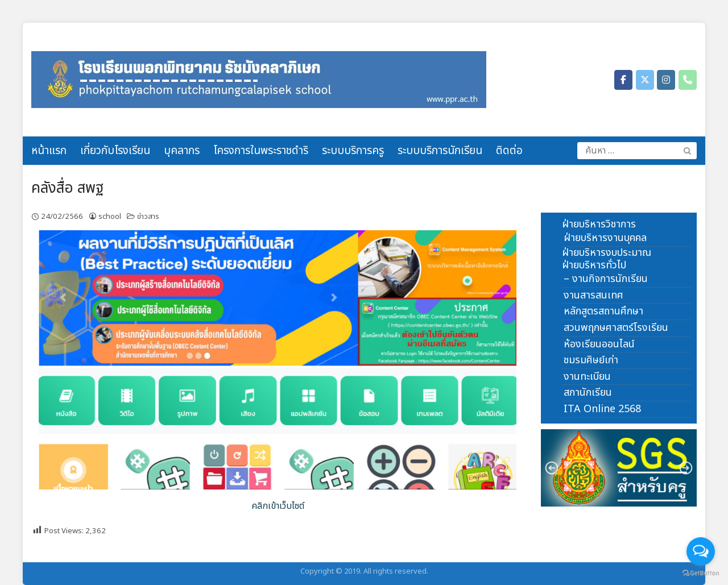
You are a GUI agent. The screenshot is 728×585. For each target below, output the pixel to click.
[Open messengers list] (701, 551)
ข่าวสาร (148, 217)
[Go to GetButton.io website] (701, 573)
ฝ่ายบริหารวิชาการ (599, 224)
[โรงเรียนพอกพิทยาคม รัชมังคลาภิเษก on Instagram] (666, 80)
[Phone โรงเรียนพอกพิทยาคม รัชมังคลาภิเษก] (688, 80)
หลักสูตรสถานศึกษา (603, 311)
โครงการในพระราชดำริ (261, 151)
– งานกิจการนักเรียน (606, 279)
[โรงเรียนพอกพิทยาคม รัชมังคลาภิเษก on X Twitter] (645, 80)
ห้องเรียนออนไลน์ (599, 344)
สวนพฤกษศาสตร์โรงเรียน (616, 328)
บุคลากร (182, 151)
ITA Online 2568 (602, 409)
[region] (619, 468)
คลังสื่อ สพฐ (67, 188)
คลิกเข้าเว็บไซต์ (278, 506)
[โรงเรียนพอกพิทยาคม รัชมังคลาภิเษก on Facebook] (623, 80)
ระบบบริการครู (353, 151)
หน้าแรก (49, 151)
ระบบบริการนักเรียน (440, 151)
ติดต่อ (509, 151)
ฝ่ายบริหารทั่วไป (594, 265)
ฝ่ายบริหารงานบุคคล (605, 238)
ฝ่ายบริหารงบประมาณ (607, 253)
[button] (619, 468)
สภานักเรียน (588, 393)
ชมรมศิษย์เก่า (591, 360)
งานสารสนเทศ (593, 295)
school (110, 217)
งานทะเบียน (587, 377)
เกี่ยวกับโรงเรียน (115, 151)
